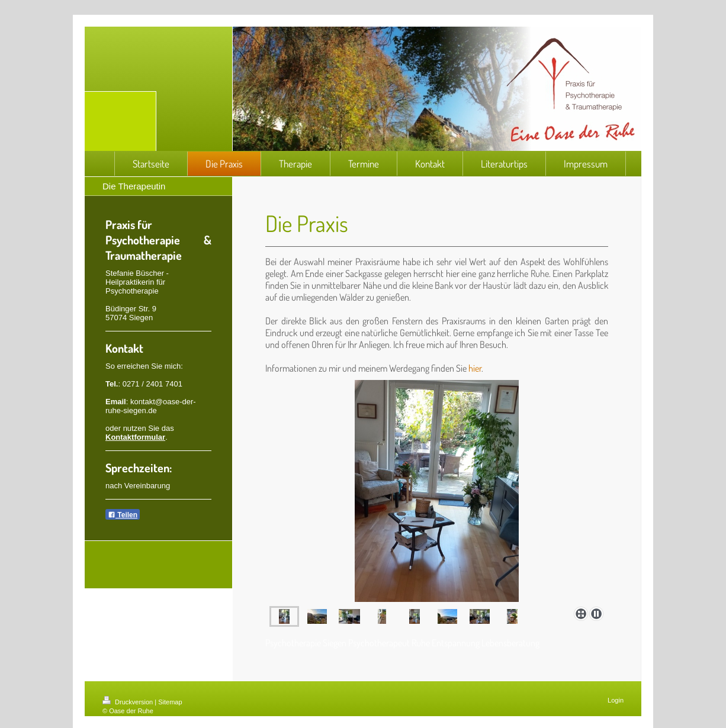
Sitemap (170, 702)
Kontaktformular (135, 437)
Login (616, 700)
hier (475, 368)
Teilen (123, 515)
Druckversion (129, 702)
